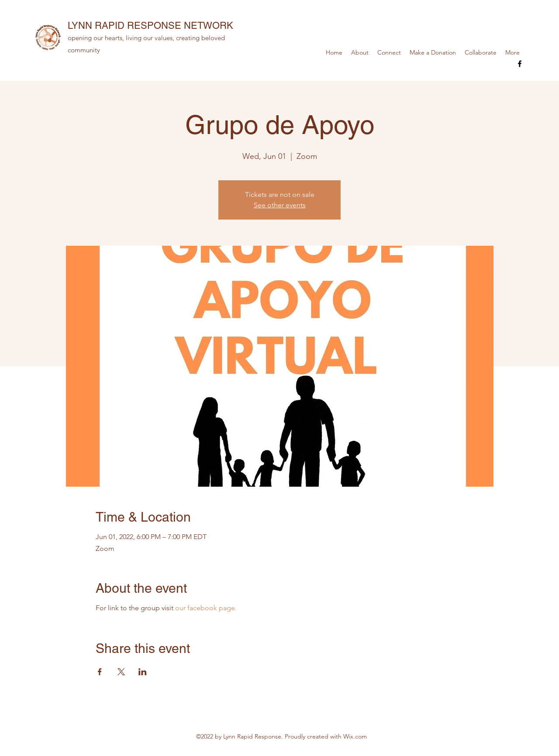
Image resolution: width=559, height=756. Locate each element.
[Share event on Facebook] (100, 672)
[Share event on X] (121, 672)
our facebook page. (206, 608)
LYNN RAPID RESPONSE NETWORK (150, 26)
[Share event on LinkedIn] (143, 672)
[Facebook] (520, 64)
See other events (280, 205)
